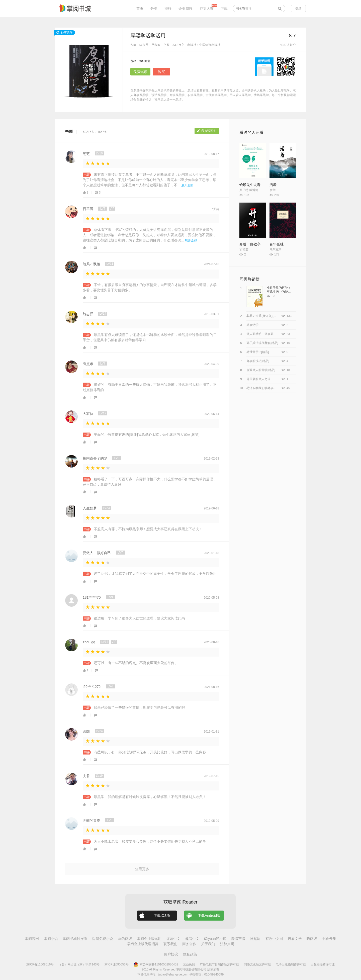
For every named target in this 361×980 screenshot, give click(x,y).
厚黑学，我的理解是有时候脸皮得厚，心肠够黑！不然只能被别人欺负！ (150, 797)
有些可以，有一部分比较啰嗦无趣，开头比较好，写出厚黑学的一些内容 (150, 752)
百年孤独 (277, 244)
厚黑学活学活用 (148, 36)
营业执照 (189, 964)
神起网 (255, 939)
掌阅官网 (32, 939)
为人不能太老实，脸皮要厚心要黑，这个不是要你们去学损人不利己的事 (150, 841)
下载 (224, 9)
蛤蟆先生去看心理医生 (257, 185)
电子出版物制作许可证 (291, 964)
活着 (273, 185)
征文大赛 (207, 9)
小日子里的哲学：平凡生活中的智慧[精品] (279, 292)
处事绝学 (252, 325)
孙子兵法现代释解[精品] (262, 343)
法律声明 (227, 944)
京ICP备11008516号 (40, 964)
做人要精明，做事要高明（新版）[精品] (273, 334)
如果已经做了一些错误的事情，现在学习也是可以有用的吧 (139, 707)
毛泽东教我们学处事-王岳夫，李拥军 (271, 388)
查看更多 (142, 869)
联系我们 (170, 944)
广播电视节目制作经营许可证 (219, 964)
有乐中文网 (274, 939)
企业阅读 (186, 9)
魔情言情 (238, 939)
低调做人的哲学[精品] (261, 370)
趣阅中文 (192, 939)
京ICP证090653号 (117, 964)
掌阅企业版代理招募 (143, 944)
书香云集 (329, 939)
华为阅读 (125, 939)
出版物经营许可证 (323, 964)
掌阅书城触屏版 (75, 939)
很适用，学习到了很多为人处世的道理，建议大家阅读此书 (139, 618)
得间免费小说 (103, 939)
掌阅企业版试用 (149, 939)
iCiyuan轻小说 (215, 939)
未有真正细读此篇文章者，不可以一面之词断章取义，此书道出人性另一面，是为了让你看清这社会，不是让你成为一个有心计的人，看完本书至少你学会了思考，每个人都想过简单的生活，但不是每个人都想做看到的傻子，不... (150, 180)
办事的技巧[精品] (258, 361)
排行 (168, 9)
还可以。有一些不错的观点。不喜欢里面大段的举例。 (136, 663)
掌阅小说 (51, 939)
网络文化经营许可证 (257, 964)
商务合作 (189, 944)
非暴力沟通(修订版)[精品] (263, 316)
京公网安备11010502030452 (156, 964)
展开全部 (187, 185)
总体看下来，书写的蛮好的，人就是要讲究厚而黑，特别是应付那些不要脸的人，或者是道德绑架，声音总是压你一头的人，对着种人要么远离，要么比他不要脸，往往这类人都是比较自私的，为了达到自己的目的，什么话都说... (149, 235)
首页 (140, 9)
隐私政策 (190, 954)
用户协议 (171, 954)
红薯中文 (173, 939)
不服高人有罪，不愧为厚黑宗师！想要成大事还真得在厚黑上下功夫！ (148, 529)
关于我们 (208, 944)
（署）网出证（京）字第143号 (79, 964)
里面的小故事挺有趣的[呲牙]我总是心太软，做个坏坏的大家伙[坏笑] (147, 434)
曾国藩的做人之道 (258, 379)
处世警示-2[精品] (258, 352)
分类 (154, 9)
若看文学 (295, 939)
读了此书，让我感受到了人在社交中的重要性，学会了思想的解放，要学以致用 (155, 574)
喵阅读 (312, 939)
